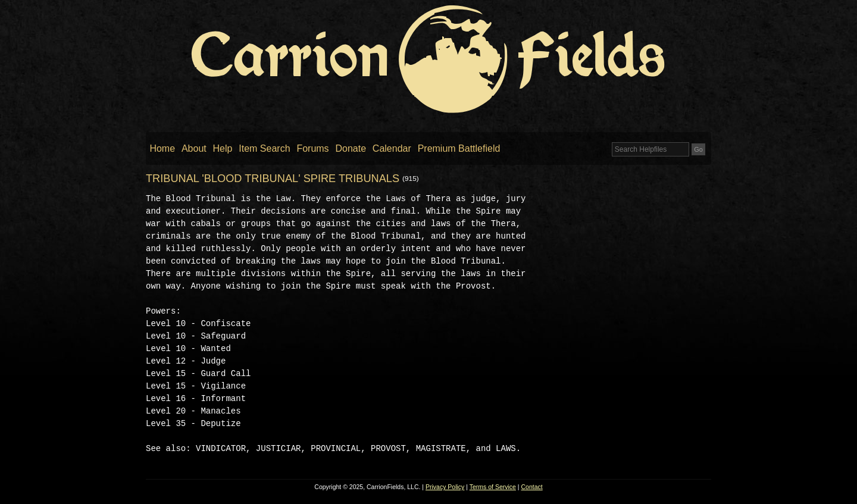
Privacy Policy (445, 487)
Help (223, 148)
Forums (312, 148)
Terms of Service (493, 487)
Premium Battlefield (459, 148)
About (194, 148)
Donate (351, 148)
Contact (532, 487)
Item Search (264, 148)
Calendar (392, 148)
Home (162, 148)
